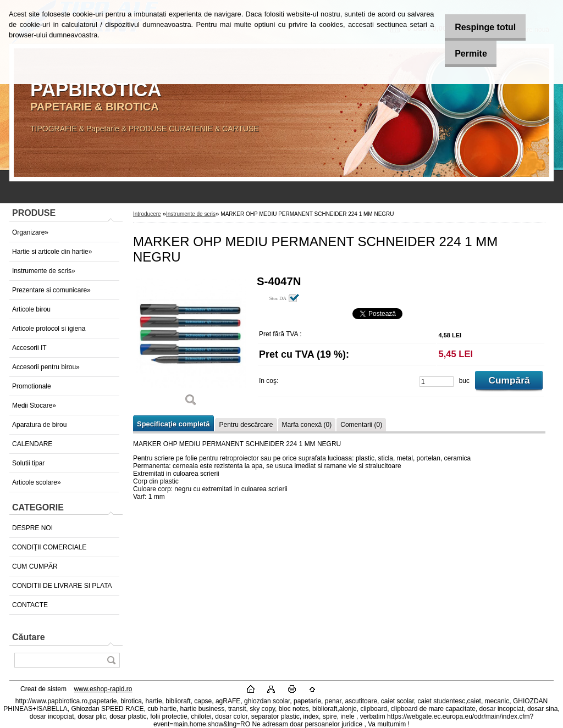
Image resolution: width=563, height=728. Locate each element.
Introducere (147, 214)
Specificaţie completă (173, 424)
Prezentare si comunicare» (51, 290)
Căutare (29, 637)
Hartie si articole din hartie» (52, 252)
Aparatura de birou (39, 425)
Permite (464, 54)
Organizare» (30, 232)
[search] (111, 660)
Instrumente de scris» (44, 271)
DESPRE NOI (32, 528)
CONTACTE (30, 605)
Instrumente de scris (191, 214)
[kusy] (437, 382)
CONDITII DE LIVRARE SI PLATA (62, 586)
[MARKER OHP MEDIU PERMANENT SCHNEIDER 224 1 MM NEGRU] (191, 345)
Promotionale (32, 386)
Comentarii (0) (361, 425)
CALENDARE (32, 444)
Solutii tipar (28, 463)
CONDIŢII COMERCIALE (49, 547)
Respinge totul (479, 27)
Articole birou (31, 309)
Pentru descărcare (246, 425)
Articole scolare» (37, 482)
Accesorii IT (29, 348)
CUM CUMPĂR (35, 566)
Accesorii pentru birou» (46, 367)
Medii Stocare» (34, 405)
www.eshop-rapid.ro (103, 689)
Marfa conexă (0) (307, 425)
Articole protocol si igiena (49, 329)
